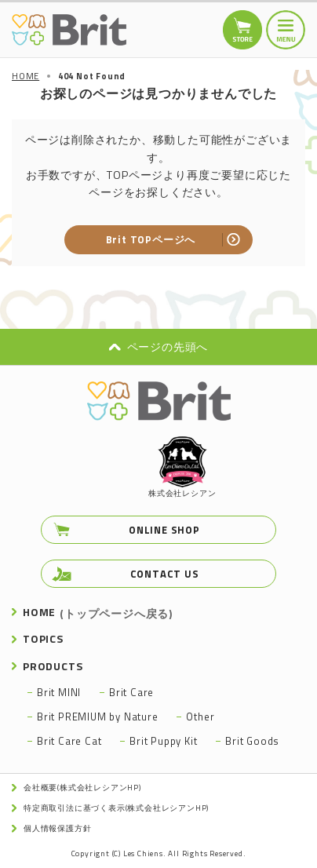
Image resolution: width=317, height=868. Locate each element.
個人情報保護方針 (57, 828)
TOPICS (43, 638)
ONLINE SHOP (164, 530)
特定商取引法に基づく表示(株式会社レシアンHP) (116, 808)
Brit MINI (59, 692)
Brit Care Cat (69, 741)
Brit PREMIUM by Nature (98, 717)
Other (200, 717)
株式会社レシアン (182, 468)
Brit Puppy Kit (163, 741)
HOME (98, 612)
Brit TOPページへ (151, 239)
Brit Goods (252, 741)
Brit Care (131, 692)
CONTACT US (165, 574)
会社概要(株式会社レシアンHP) (82, 788)
